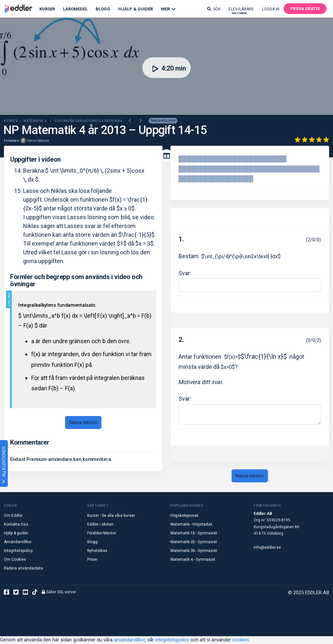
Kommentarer (30, 443)
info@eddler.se (267, 548)
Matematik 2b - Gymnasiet (194, 542)
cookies (241, 640)
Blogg (103, 9)
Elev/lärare (241, 11)
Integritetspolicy (18, 551)
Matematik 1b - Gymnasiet (194, 533)
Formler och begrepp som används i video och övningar (76, 281)
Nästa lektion (83, 423)
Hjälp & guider (16, 533)
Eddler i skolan (100, 525)
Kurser (47, 9)
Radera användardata (23, 569)
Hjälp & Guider (136, 9)
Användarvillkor (18, 542)
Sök (214, 9)
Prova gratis (305, 9)
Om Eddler (13, 516)
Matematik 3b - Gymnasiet (194, 551)
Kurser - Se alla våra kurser (111, 516)
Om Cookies (15, 560)
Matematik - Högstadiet (191, 525)
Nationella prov (163, 121)
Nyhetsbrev (97, 551)
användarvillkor (129, 640)
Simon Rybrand (38, 141)
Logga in (271, 9)
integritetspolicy (172, 640)
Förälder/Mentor (102, 533)
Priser (92, 560)
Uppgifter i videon (35, 160)
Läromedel (75, 9)
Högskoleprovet (184, 516)
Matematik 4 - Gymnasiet (193, 560)
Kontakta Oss (16, 525)
